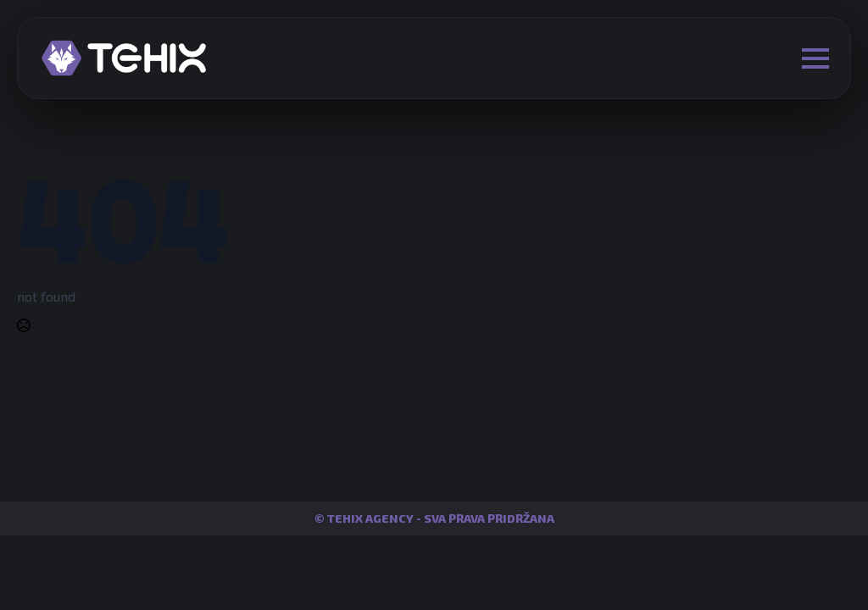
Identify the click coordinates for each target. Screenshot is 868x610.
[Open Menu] (815, 58)
